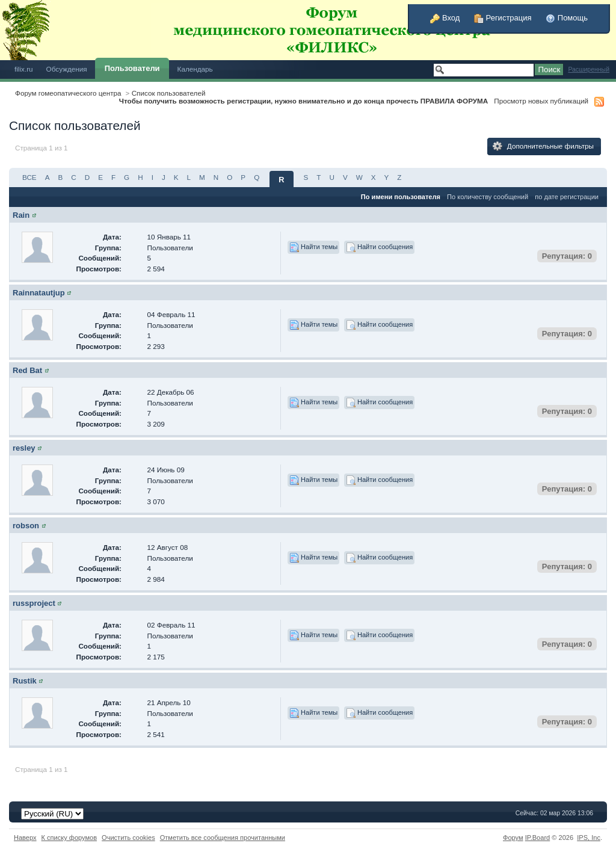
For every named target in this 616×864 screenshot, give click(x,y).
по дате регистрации (567, 197)
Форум (513, 838)
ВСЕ (29, 177)
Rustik (25, 681)
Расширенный (589, 69)
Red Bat (27, 370)
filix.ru (24, 69)
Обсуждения (67, 69)
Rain (21, 215)
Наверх (25, 838)
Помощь (567, 18)
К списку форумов (69, 838)
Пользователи (132, 68)
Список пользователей (169, 93)
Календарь (195, 69)
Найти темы (313, 247)
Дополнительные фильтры (543, 146)
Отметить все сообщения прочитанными (223, 838)
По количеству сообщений (488, 197)
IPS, (589, 838)
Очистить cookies (128, 838)
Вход (445, 18)
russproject (34, 603)
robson (26, 526)
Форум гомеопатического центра (68, 93)
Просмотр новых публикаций (541, 101)
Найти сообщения (379, 247)
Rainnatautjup (39, 293)
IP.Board (538, 838)
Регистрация (503, 18)
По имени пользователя (401, 197)
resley (24, 448)
